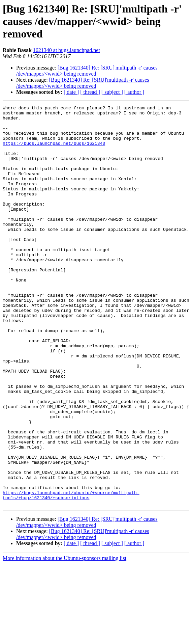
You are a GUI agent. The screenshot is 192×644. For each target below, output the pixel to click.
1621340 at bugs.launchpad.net (67, 50)
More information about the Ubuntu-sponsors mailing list (65, 638)
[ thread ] (90, 92)
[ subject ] (112, 92)
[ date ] (71, 92)
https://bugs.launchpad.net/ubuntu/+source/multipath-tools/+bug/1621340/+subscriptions (71, 573)
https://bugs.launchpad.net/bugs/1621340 (54, 151)
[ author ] (134, 92)
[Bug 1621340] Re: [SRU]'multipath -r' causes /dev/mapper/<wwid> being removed (87, 71)
